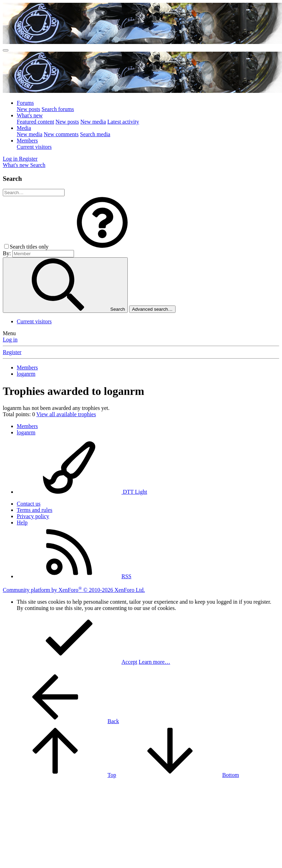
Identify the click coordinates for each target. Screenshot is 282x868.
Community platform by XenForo (74, 590)
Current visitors (34, 147)
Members (27, 141)
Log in (10, 340)
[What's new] (16, 165)
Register (12, 352)
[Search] (38, 165)
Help (22, 523)
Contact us (29, 504)
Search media (95, 134)
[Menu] (6, 50)
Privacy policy (33, 516)
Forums (25, 103)
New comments (61, 134)
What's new (30, 115)
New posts (28, 109)
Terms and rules (35, 510)
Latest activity (123, 122)
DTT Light (82, 492)
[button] (102, 247)
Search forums (58, 109)
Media (24, 128)
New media (93, 122)
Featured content (35, 122)
